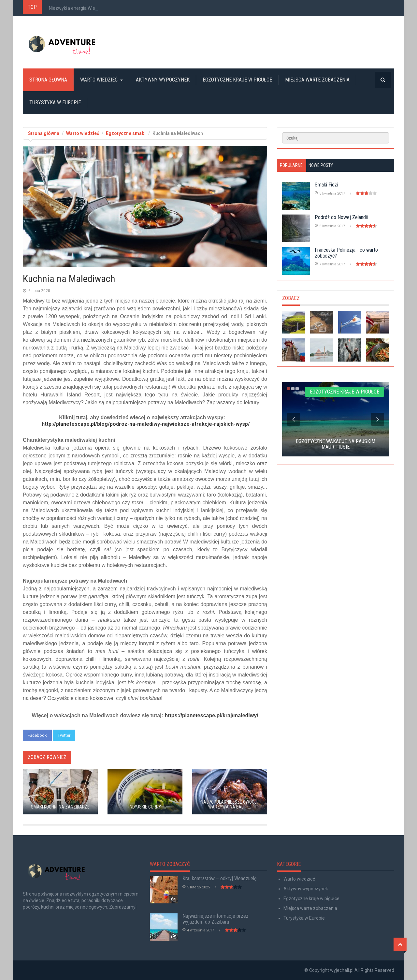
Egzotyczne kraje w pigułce (237, 80)
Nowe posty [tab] (321, 165)
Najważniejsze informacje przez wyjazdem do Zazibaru (216, 919)
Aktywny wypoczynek (163, 80)
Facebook (37, 735)
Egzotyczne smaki (126, 133)
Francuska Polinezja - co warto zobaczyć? (346, 253)
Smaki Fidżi (326, 185)
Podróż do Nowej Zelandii (341, 217)
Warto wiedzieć (101, 80)
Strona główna (48, 80)
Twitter (64, 735)
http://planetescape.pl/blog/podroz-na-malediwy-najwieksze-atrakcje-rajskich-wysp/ (146, 424)
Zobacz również (47, 757)
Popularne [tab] (291, 165)
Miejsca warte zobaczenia (317, 80)
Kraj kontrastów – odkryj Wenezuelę (220, 878)
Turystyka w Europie (55, 103)
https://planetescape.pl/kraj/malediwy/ (211, 715)
